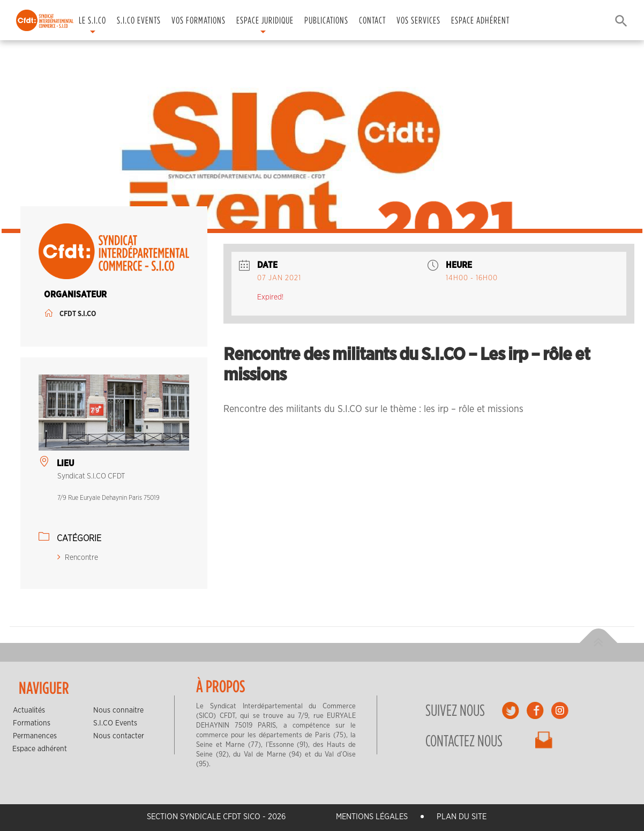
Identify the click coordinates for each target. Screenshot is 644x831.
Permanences (35, 736)
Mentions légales (372, 817)
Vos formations (199, 20)
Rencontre (78, 558)
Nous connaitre (118, 710)
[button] (619, 20)
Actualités (29, 710)
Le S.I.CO (92, 20)
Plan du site (462, 817)
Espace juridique (265, 20)
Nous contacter (119, 736)
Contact (372, 20)
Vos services (418, 20)
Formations (32, 723)
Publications (326, 20)
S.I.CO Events (139, 20)
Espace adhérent (480, 20)
